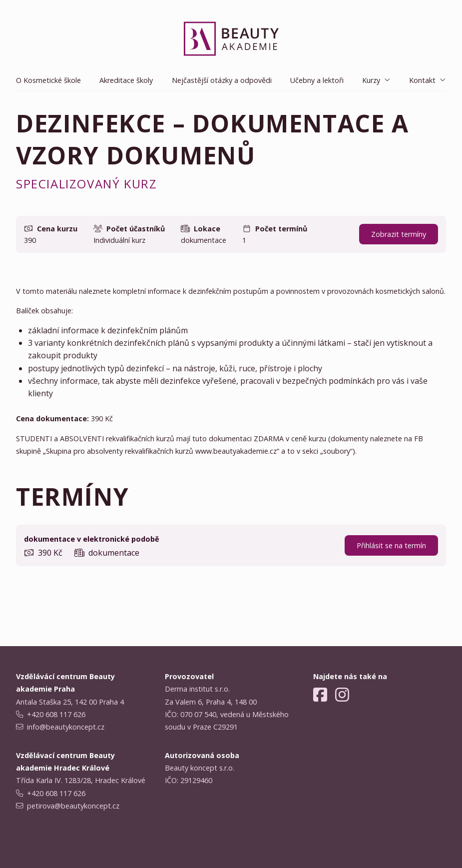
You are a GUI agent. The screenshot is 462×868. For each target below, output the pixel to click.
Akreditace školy (126, 80)
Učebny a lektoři (317, 80)
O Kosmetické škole (48, 80)
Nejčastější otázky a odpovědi (222, 80)
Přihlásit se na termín (391, 545)
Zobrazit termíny (399, 234)
